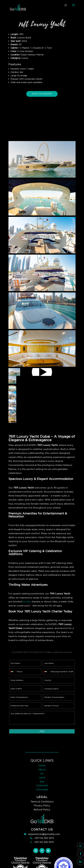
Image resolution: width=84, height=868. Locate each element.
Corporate (42, 785)
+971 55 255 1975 (44, 838)
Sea (42, 781)
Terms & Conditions (42, 802)
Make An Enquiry (42, 94)
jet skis (27, 601)
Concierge (42, 789)
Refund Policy (42, 810)
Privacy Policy (42, 806)
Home (42, 765)
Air (42, 774)
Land (42, 777)
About (42, 769)
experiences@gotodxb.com (44, 834)
